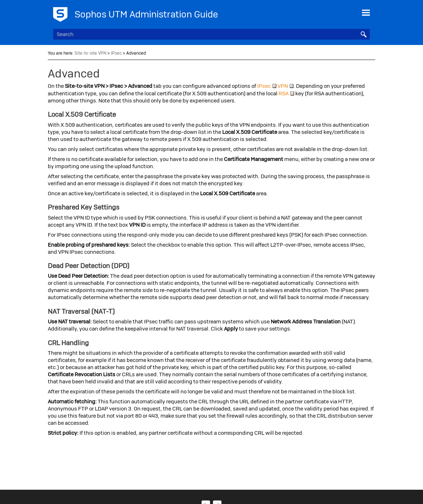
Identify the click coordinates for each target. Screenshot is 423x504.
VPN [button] (286, 86)
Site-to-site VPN (90, 53)
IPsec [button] (267, 86)
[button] (363, 34)
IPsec (116, 53)
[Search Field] (212, 34)
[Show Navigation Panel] (366, 12)
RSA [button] (286, 94)
